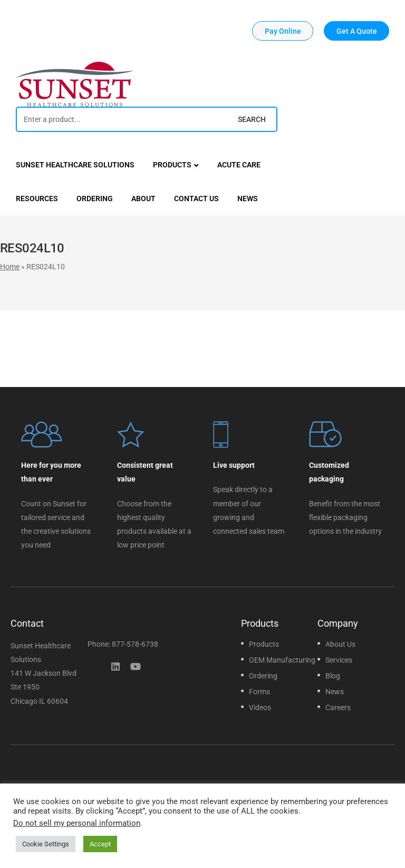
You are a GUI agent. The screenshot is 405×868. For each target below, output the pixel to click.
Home (10, 267)
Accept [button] (100, 844)
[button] (283, 31)
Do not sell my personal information (77, 823)
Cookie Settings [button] (46, 844)
